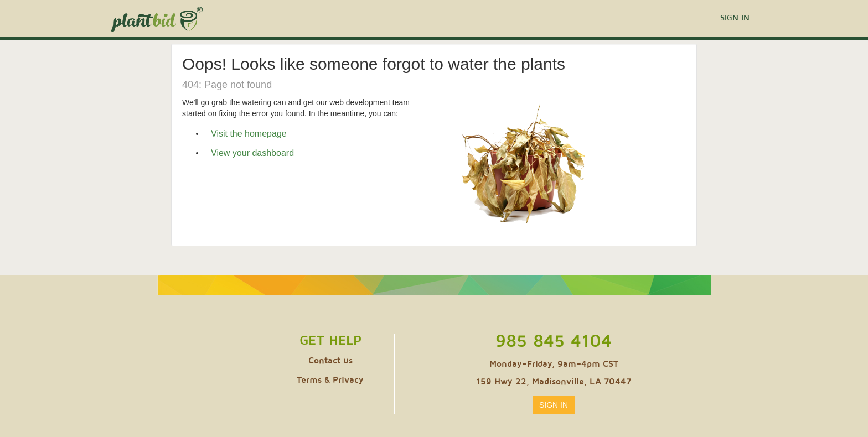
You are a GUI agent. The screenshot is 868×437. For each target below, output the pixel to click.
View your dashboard (252, 153)
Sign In (735, 18)
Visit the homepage (249, 134)
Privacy (348, 380)
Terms (309, 380)
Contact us (330, 361)
